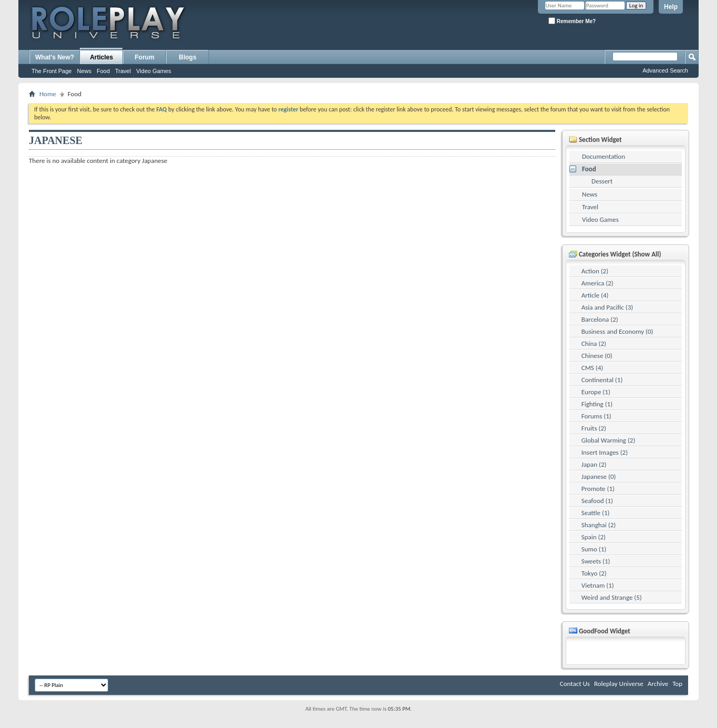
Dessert (602, 181)
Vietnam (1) (598, 585)
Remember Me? (572, 21)
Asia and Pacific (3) (607, 307)
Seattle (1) (596, 513)
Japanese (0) (599, 476)
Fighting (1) (597, 404)
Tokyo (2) (594, 573)
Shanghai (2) (599, 525)
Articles (101, 57)
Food (103, 71)
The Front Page (51, 71)
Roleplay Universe (619, 684)
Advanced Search (665, 70)
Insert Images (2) (605, 452)
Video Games (153, 71)
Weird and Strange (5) (612, 597)
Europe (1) (596, 392)
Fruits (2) (594, 428)
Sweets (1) (596, 561)
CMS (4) (592, 368)
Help (671, 7)
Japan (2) (594, 464)
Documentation (604, 156)
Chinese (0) (597, 356)
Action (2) (595, 271)
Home (48, 94)
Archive (658, 684)
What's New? (55, 57)
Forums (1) (596, 416)
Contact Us (575, 684)
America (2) (597, 283)
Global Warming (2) (609, 440)
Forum (145, 57)
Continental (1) (602, 380)
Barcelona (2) (600, 319)
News (84, 71)
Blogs (188, 57)
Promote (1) (598, 489)
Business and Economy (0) (617, 331)
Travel (123, 71)
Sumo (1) (594, 549)
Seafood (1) (597, 501)
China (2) (594, 344)
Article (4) (595, 295)
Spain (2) (594, 537)
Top (677, 684)
